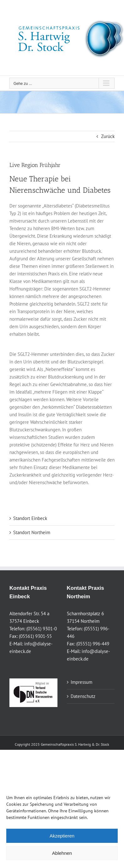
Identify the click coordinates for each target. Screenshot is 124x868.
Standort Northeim (32, 532)
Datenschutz (83, 696)
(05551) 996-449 (93, 644)
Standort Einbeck (30, 518)
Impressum (81, 682)
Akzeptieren (62, 836)
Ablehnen (62, 853)
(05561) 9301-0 (42, 629)
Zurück (108, 136)
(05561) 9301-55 (35, 636)
